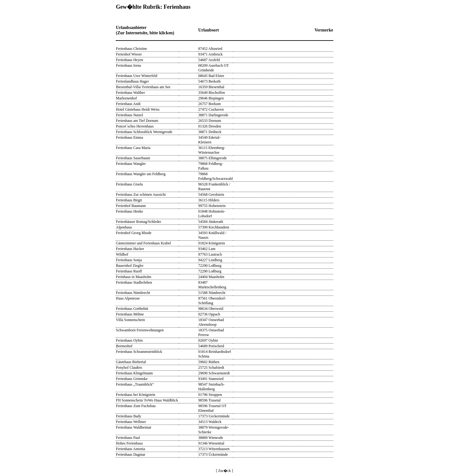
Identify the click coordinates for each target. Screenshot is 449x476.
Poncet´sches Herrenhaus (135, 126)
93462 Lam (207, 249)
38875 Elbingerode (213, 158)
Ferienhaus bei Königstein (136, 395)
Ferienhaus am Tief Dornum (137, 121)
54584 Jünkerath (211, 222)
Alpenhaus (124, 227)
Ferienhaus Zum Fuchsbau (136, 406)
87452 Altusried (210, 49)
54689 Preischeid (211, 346)
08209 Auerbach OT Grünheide (214, 68)
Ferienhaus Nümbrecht (133, 293)
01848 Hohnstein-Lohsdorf (212, 214)
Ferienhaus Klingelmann (134, 373)
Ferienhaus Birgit (129, 200)
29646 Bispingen (211, 98)
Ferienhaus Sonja (129, 260)
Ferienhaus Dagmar (131, 454)
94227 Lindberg (210, 260)
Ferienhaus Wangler (131, 164)
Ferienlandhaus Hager (133, 81)
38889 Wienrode (211, 438)
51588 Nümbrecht (212, 293)
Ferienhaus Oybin (129, 340)
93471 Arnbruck (210, 54)
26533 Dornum (210, 121)
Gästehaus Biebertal (131, 362)
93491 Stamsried (211, 379)
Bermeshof (124, 346)
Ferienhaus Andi (128, 104)
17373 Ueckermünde (214, 416)
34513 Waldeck (210, 422)
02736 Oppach (209, 314)
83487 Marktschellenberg (212, 285)
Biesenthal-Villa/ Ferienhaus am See (143, 87)
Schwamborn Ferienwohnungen (140, 330)
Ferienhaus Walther (130, 93)
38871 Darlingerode (213, 115)
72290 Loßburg (210, 266)
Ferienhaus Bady (129, 416)
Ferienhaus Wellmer (131, 422)
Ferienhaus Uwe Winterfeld (137, 76)
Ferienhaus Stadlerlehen (134, 282)
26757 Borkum (210, 104)
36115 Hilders (209, 200)
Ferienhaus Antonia (131, 449)
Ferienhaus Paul (128, 438)
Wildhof (122, 254)
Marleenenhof (126, 98)
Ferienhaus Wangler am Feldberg (141, 174)
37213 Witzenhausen (214, 449)
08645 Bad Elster (211, 76)
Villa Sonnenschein (130, 320)
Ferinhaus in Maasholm (134, 277)
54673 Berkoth (210, 81)
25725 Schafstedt (211, 368)
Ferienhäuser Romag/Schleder (139, 222)
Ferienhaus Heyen (130, 60)
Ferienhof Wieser (129, 54)
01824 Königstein (212, 243)
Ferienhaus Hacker (130, 249)
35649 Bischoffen (212, 93)
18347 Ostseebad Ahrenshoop (211, 322)
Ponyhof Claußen (129, 368)
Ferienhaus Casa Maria (133, 148)
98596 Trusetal (210, 400)
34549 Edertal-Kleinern (210, 140)
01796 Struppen (210, 395)
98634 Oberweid (211, 309)
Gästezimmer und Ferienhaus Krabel (143, 243)
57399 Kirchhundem (214, 227)
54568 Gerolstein (211, 195)
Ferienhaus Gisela (129, 184)
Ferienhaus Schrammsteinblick (139, 352)
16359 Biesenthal (211, 87)
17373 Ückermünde (213, 454)
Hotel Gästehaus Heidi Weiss (138, 109)
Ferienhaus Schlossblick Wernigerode (144, 132)
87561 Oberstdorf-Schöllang (212, 301)
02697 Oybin (208, 340)
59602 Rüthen (209, 362)
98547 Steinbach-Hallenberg (211, 387)
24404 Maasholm (211, 277)
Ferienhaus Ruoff (129, 271)
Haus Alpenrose (128, 298)
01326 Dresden (210, 126)
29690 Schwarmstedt (214, 373)
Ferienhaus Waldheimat (134, 427)
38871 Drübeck (210, 132)
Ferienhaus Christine (132, 49)
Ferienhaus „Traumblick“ (135, 384)
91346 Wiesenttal (211, 443)
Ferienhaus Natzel (130, 115)
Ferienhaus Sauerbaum (133, 158)
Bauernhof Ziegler (130, 266)
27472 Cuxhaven (211, 109)
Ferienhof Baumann (131, 206)
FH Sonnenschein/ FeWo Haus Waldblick (147, 400)
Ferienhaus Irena (128, 65)
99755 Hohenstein (212, 206)
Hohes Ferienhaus (129, 443)
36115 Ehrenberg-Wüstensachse (212, 150)
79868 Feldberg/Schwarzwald (215, 176)
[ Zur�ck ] (225, 471)
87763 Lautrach (210, 254)
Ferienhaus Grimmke (132, 379)
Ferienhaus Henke (130, 211)
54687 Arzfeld (209, 60)
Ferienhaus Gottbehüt (132, 309)
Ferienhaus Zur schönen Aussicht (141, 195)
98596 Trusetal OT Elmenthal (212, 408)
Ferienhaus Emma (130, 137)
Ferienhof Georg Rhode (134, 233)
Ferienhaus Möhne (130, 314)
